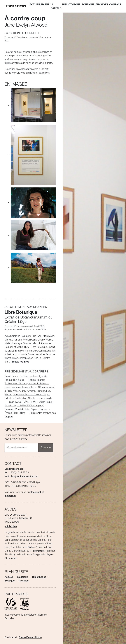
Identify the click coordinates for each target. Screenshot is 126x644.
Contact (115, 5)
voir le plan (11, 527)
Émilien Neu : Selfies (15, 413)
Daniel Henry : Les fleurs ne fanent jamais (26, 376)
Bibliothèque (71, 5)
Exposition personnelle (22, 33)
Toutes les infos (20, 362)
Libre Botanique (21, 313)
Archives (102, 5)
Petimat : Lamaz (37, 380)
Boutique (88, 5)
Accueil (9, 577)
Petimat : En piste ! (14, 380)
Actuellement (39, 5)
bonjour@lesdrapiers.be (24, 476)
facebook (36, 492)
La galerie (56, 6)
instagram (10, 496)
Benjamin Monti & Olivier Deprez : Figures (26, 409)
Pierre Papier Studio (30, 638)
